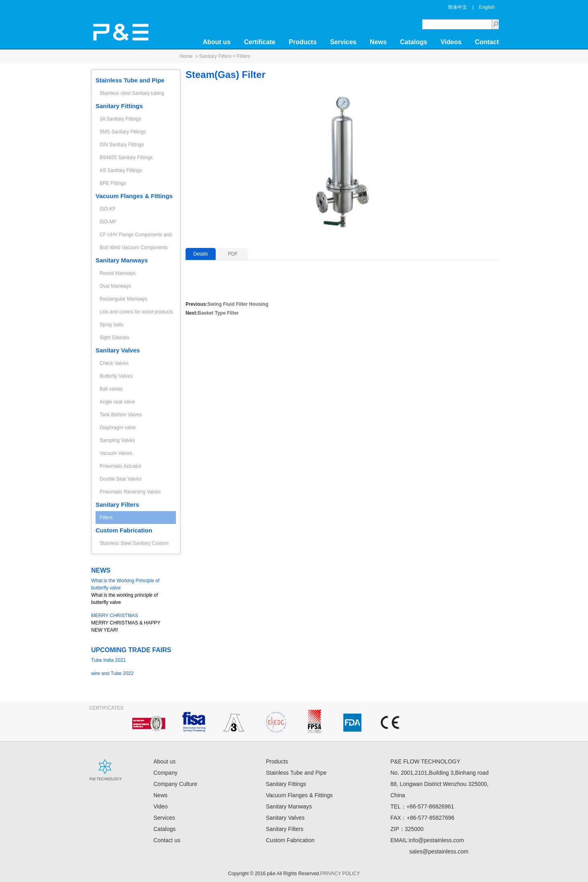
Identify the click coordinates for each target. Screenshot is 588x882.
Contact (487, 42)
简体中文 (457, 7)
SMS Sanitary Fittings (123, 132)
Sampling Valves (117, 440)
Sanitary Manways (122, 260)
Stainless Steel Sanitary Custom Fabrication (134, 545)
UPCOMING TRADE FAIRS (131, 650)
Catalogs (414, 42)
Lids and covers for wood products (136, 312)
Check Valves (114, 363)
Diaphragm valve (118, 428)
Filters (244, 56)
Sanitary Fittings (119, 106)
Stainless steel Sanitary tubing (132, 93)
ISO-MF (108, 222)
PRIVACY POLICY (340, 874)
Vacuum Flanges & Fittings (134, 196)
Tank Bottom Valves (121, 415)
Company (165, 773)
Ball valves (111, 389)
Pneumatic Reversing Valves (130, 492)
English (487, 7)
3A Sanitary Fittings (120, 119)
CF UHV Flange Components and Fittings (136, 236)
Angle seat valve (117, 402)
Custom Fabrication (124, 530)
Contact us (167, 840)
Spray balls (111, 325)
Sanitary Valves (118, 350)
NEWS (101, 570)
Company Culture (175, 784)
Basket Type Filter (218, 313)
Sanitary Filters (215, 56)
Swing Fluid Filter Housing (238, 304)
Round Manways (117, 273)
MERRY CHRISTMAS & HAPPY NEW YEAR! (131, 622)
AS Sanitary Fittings (121, 170)
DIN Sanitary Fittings (122, 145)
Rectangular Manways (124, 299)
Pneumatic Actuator (120, 466)
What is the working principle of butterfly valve (131, 591)
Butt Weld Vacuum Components (134, 248)
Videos (451, 42)
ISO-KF (108, 209)
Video (161, 806)
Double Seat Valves (121, 479)
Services (343, 42)
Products (303, 42)
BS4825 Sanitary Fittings (126, 158)
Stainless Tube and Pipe (130, 80)
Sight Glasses (114, 338)
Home (186, 56)
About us (217, 42)
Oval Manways (115, 286)
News (378, 42)
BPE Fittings (113, 183)
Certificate (259, 42)
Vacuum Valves (116, 453)
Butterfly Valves (116, 376)
